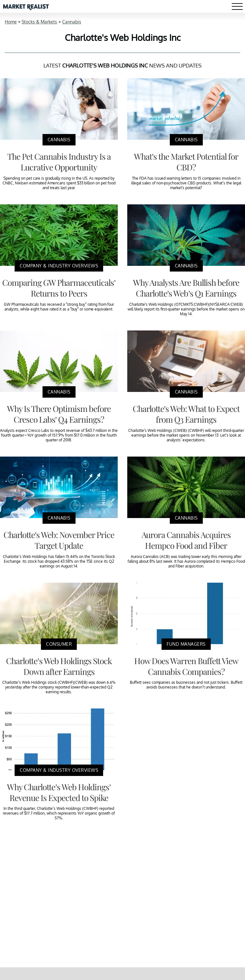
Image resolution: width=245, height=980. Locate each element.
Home (11, 22)
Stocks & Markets (39, 22)
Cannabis (72, 22)
